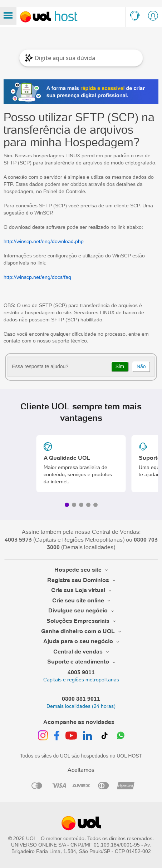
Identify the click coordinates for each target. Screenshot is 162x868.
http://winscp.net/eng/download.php (44, 241)
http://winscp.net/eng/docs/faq (37, 277)
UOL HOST (129, 756)
